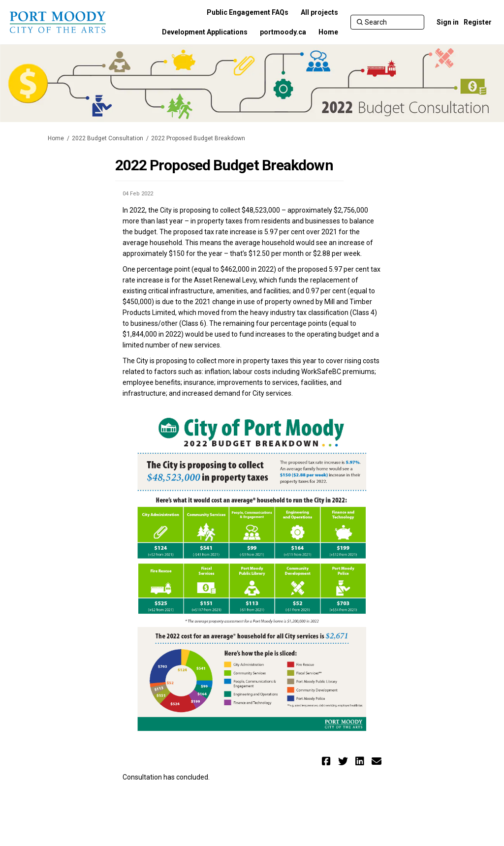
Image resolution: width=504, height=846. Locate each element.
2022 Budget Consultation (108, 138)
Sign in (448, 22)
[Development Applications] (205, 32)
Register (478, 22)
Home (56, 138)
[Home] (328, 32)
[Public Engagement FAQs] (248, 12)
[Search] (387, 22)
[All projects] (319, 12)
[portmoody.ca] (283, 32)
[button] (328, 761)
